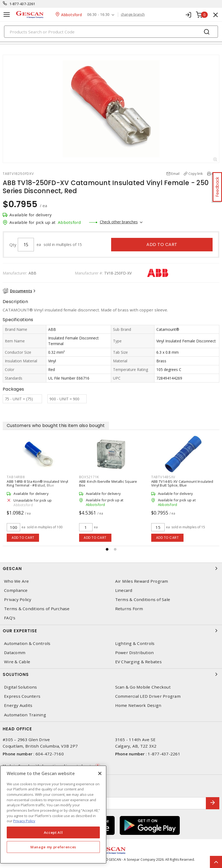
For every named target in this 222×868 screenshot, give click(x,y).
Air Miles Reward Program (142, 581)
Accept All (53, 832)
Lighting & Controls (135, 643)
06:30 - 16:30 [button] (98, 15)
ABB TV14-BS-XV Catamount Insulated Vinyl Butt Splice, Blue (182, 483)
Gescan (111, 568)
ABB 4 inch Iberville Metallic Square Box (108, 483)
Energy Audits (18, 705)
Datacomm (15, 653)
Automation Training (25, 715)
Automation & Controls (27, 643)
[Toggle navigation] (7, 15)
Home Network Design (138, 705)
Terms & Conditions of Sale (143, 600)
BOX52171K (89, 477)
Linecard (124, 590)
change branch (133, 15)
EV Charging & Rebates (138, 662)
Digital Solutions (20, 687)
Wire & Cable (17, 662)
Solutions (111, 674)
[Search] (111, 32)
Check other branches (119, 222)
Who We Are (17, 581)
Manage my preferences (53, 847)
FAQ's (10, 618)
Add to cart (162, 244)
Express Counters (22, 696)
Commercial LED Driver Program (148, 696)
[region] (53, 815)
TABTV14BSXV (163, 477)
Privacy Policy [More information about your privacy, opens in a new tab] (24, 821)
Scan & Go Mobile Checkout (143, 687)
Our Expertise (111, 631)
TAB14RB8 (16, 477)
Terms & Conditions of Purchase (37, 609)
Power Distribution (135, 653)
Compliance (16, 590)
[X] (100, 773)
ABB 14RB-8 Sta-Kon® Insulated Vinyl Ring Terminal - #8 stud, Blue (37, 483)
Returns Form (129, 609)
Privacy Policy (18, 600)
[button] (107, 549)
